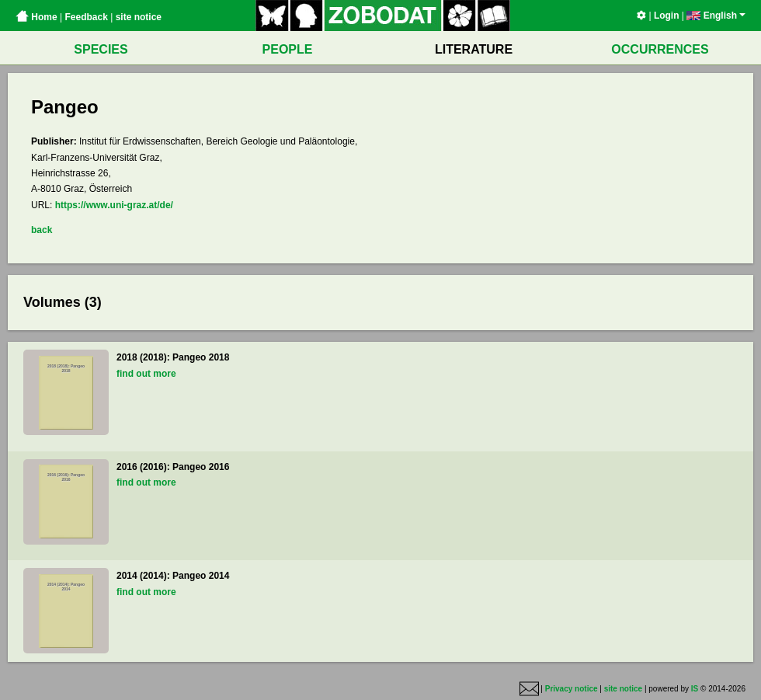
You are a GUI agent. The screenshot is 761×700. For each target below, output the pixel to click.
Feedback (86, 17)
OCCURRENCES (660, 49)
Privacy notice (572, 689)
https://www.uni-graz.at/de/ (114, 205)
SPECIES (101, 49)
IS (695, 689)
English (716, 16)
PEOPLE (288, 49)
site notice (139, 17)
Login (667, 16)
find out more (146, 374)
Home (36, 17)
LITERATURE (474, 49)
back (42, 230)
